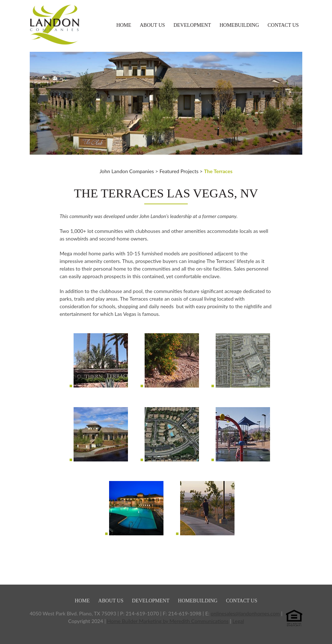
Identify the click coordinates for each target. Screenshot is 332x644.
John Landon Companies (127, 171)
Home (124, 25)
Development (192, 25)
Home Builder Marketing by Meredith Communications (168, 621)
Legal (238, 621)
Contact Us (283, 25)
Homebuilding (239, 25)
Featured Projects (179, 171)
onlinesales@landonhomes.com (245, 613)
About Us (152, 25)
